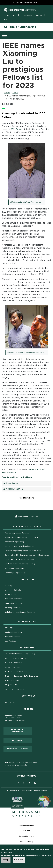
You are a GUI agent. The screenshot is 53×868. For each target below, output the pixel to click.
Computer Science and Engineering (19, 560)
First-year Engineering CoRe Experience (22, 676)
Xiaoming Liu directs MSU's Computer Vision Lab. (26, 352)
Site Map (26, 831)
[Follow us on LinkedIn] (35, 783)
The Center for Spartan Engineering (28, 654)
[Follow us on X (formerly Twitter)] (24, 783)
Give (5, 20)
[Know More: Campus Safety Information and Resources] (13, 797)
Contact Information (26, 825)
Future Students (26, 15)
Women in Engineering (14, 689)
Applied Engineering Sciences (17, 533)
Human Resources (22, 637)
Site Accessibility (26, 842)
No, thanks (19, 860)
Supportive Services (23, 603)
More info (46, 856)
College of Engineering (20, 27)
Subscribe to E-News (19, 749)
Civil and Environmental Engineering (19, 546)
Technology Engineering (15, 573)
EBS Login (19, 628)
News (15, 93)
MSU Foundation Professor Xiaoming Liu (26, 202)
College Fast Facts (22, 667)
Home (7, 93)
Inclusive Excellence (14, 663)
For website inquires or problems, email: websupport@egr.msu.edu (22, 764)
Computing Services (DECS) (26, 658)
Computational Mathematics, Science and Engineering (28, 555)
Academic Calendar (23, 590)
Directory (39, 15)
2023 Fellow (17, 129)
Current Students (10, 15)
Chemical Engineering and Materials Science (23, 551)
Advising (9, 586)
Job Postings (20, 641)
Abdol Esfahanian (14, 489)
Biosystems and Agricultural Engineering (28, 537)
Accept (6, 860)
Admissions (18, 740)
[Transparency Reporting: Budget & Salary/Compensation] (40, 797)
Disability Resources (23, 599)
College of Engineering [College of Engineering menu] (25, 2)
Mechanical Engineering (14, 568)
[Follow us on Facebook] (18, 783)
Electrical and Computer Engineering (20, 564)
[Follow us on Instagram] (29, 783)
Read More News (26, 498)
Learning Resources (23, 608)
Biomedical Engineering (14, 542)
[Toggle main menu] (4, 35)
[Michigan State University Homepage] (26, 814)
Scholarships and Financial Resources (20, 612)
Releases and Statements (21, 731)
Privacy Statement (26, 836)
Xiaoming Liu (12, 483)
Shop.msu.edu (20, 685)
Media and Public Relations (16, 672)
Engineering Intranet (23, 632)
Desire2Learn (20, 594)
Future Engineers (12, 681)
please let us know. (40, 790)
